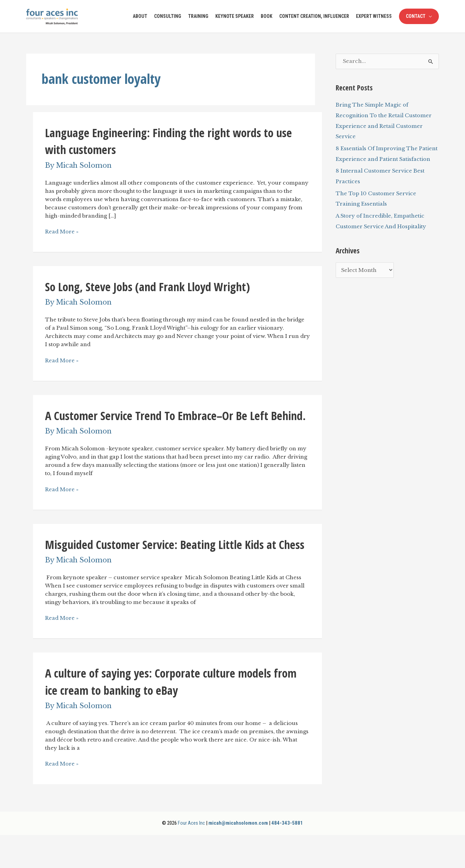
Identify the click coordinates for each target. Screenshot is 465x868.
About (140, 16)
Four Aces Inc (191, 856)
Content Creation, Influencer (314, 16)
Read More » (62, 232)
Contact (416, 16)
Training (198, 16)
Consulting (168, 16)
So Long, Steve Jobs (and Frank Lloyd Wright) (152, 287)
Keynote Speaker (235, 16)
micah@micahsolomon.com (238, 856)
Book (267, 16)
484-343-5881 (288, 856)
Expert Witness (374, 16)
